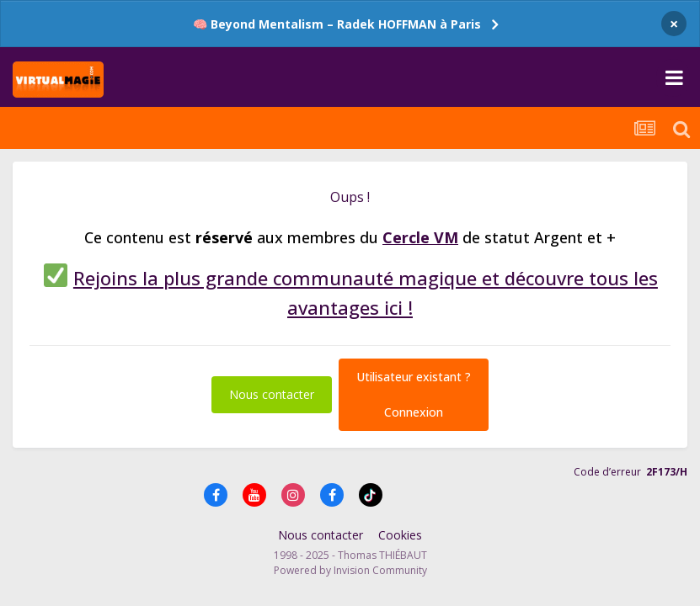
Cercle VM (420, 237)
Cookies (400, 535)
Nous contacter (272, 394)
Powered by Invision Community (350, 570)
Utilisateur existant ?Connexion (414, 394)
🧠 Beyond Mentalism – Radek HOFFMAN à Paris (337, 24)
